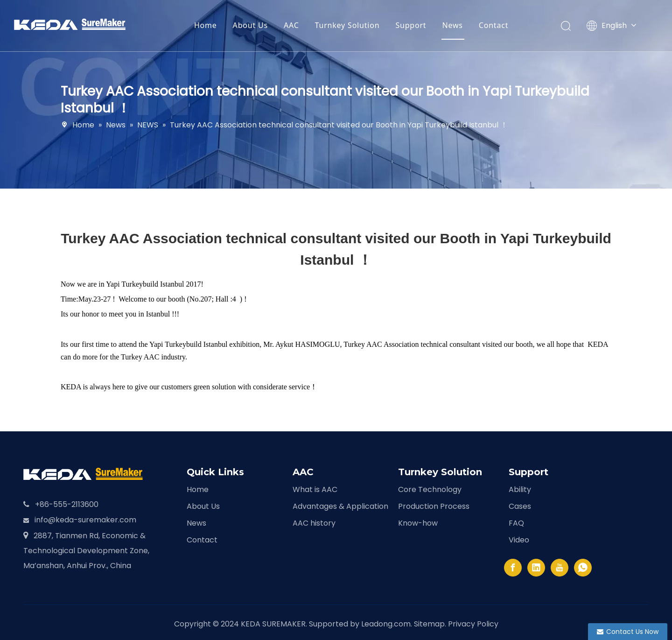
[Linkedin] (536, 568)
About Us (256, 25)
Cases (520, 506)
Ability (520, 489)
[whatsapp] (583, 568)
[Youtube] (560, 568)
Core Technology (430, 489)
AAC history (314, 523)
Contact (500, 25)
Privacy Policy (473, 624)
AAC (298, 25)
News (459, 25)
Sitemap (429, 624)
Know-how (418, 523)
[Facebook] (513, 568)
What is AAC (315, 489)
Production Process (434, 506)
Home (212, 25)
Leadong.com (386, 624)
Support (417, 25)
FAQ (516, 523)
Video (519, 540)
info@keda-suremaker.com (85, 520)
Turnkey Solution (353, 25)
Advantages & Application (340, 506)
